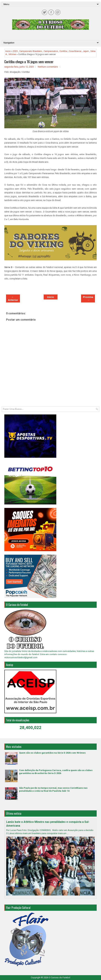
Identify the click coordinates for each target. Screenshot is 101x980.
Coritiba (63, 51)
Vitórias (12, 54)
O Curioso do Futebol (60, 977)
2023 (15, 51)
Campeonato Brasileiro (31, 51)
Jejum (86, 51)
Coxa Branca (75, 51)
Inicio (8, 51)
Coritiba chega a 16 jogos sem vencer (29, 62)
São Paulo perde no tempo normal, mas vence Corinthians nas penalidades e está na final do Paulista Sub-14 (53, 789)
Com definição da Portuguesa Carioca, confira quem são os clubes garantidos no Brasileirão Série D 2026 (56, 772)
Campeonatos (51, 51)
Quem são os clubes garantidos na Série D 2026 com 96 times (52, 753)
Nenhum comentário (48, 67)
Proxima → (88, 298)
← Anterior (13, 298)
